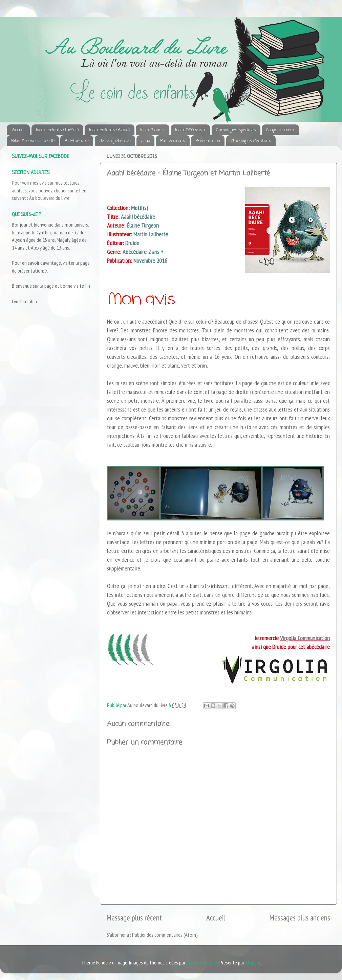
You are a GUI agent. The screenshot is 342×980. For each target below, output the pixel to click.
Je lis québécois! (115, 141)
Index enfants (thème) (57, 130)
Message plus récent (134, 918)
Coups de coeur (280, 130)
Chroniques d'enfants (251, 141)
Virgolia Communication (305, 638)
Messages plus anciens (300, 918)
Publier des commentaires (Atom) (165, 935)
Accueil (19, 130)
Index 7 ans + (153, 130)
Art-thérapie (77, 141)
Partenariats (173, 141)
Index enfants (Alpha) (110, 130)
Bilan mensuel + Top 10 (33, 141)
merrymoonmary (202, 962)
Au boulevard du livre (49, 198)
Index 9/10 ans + (190, 130)
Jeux (145, 141)
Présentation (208, 141)
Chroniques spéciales (236, 130)
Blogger (253, 962)
